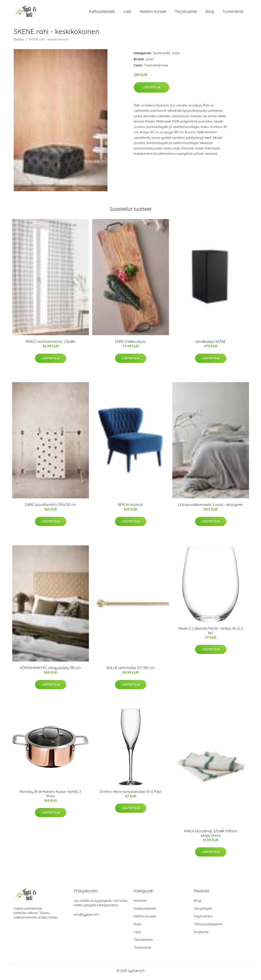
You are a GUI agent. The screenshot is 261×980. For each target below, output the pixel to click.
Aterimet (140, 903)
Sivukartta (201, 934)
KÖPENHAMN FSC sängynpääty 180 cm (50, 670)
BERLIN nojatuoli (130, 507)
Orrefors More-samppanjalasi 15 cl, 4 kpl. (130, 794)
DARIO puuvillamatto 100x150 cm (51, 507)
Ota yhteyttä (203, 911)
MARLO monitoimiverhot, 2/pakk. (51, 344)
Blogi (210, 13)
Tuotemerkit (233, 13)
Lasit (127, 13)
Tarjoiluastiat (186, 13)
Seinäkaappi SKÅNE (211, 344)
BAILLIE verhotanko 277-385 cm (131, 670)
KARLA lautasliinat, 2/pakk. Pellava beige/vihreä (211, 835)
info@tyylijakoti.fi (86, 917)
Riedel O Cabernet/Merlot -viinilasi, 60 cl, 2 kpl (211, 633)
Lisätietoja (151, 89)
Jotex (176, 55)
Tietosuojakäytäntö (208, 926)
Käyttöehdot (203, 918)
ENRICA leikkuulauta (130, 344)
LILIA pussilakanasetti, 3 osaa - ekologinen (211, 507)
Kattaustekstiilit (102, 13)
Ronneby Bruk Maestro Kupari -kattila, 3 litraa (50, 796)
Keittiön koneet (153, 13)
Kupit (137, 926)
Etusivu (19, 41)
